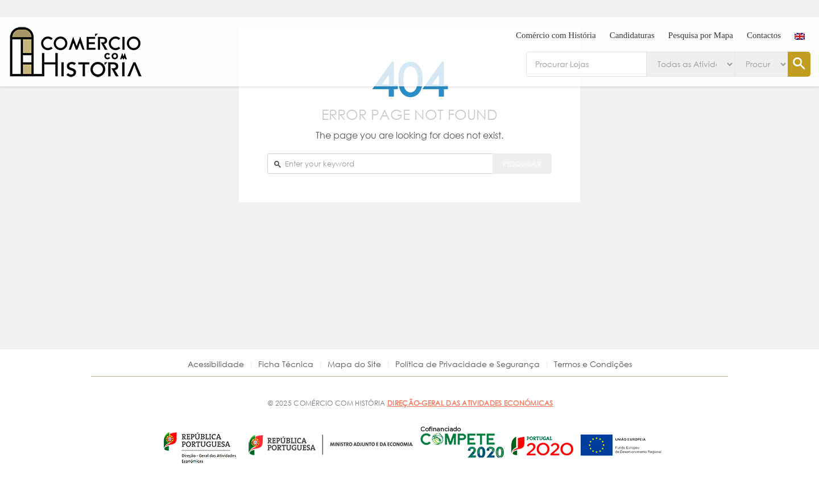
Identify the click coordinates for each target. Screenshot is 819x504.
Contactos (764, 35)
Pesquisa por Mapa (701, 35)
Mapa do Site (354, 364)
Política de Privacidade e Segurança (468, 364)
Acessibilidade (216, 364)
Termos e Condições (593, 364)
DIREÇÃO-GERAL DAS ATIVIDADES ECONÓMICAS (470, 403)
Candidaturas (632, 35)
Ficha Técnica (286, 364)
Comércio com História (556, 35)
